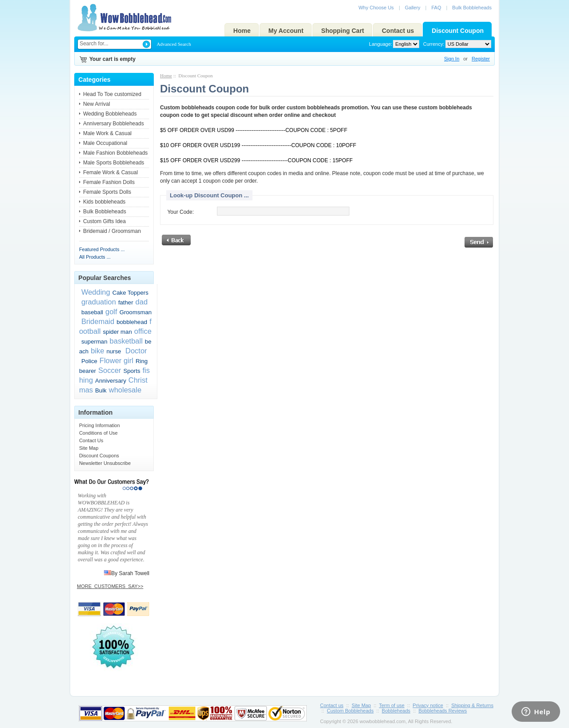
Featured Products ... (102, 249)
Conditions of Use (98, 433)
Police (89, 361)
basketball (126, 341)
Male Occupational (105, 143)
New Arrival (97, 104)
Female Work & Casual (110, 172)
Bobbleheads (396, 711)
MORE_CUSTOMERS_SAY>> (110, 586)
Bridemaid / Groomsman (112, 231)
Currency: (433, 44)
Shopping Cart (343, 31)
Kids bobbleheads (104, 202)
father (126, 302)
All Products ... (95, 257)
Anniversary (111, 381)
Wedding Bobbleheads (110, 114)
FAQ (436, 8)
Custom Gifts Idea (104, 221)
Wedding (96, 292)
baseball (92, 312)
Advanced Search (174, 44)
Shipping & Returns (472, 705)
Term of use (392, 705)
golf (111, 312)
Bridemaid (98, 321)
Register (481, 59)
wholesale (125, 390)
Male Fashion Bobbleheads (115, 153)
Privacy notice (428, 705)
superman (94, 342)
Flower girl (116, 360)
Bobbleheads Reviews (443, 711)
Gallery (413, 8)
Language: (381, 44)
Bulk (101, 390)
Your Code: (180, 212)
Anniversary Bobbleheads (114, 124)
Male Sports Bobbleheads (114, 163)
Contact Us (91, 440)
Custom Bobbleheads (350, 711)
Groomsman (136, 312)
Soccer (110, 370)
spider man (118, 332)
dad (142, 302)
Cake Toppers (130, 293)
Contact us (398, 31)
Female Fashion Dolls (109, 182)
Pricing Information (100, 425)
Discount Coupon (458, 31)
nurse (114, 351)
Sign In (452, 59)
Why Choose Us (376, 8)
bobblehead (132, 322)
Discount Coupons (99, 456)
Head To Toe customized (112, 94)
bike (97, 351)
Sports (132, 371)
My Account (286, 31)
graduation (99, 302)
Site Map (89, 448)
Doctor (135, 351)
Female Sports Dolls (107, 192)
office (143, 331)
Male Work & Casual (107, 133)
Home (242, 31)
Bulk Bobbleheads (472, 8)
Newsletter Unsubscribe (105, 463)
